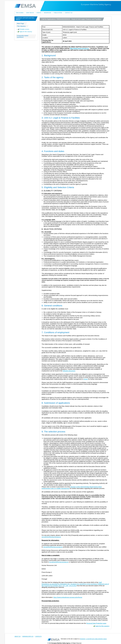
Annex (86, 379)
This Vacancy (21, 26)
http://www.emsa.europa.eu (79, 48)
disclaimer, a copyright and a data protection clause (93, 639)
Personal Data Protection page (96, 623)
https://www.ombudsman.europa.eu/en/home (68, 597)
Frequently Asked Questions (23, 36)
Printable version (23, 29)
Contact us (69, 13)
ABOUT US (17, 636)
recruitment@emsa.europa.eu (51, 537)
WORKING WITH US (28, 636)
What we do (30, 13)
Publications (58, 13)
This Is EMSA (20, 13)
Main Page (20, 23)
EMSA (25, 6)
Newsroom (47, 13)
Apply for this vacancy (25, 32)
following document (69, 371)
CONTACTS (38, 636)
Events (39, 13)
